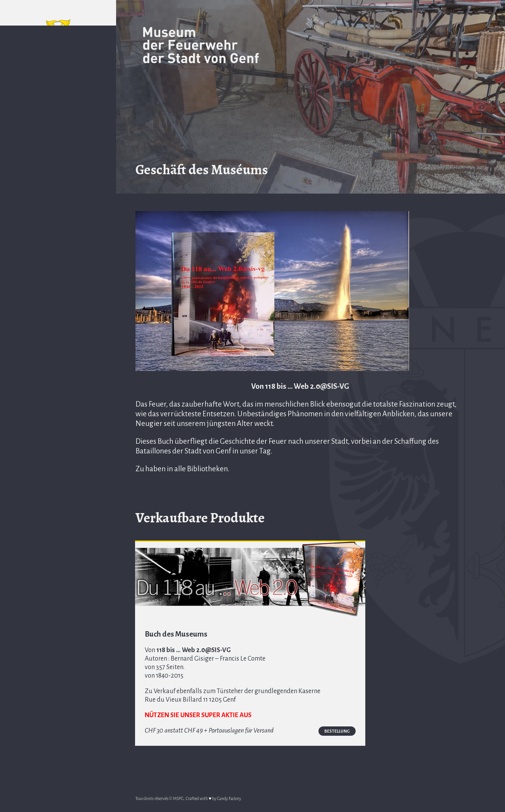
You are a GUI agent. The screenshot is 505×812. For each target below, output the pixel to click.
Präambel (58, 116)
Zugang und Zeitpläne (58, 136)
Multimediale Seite (58, 240)
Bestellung (262, 733)
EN (57, 85)
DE (71, 85)
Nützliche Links (58, 312)
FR (44, 85)
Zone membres (58, 370)
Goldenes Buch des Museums (58, 292)
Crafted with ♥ (199, 800)
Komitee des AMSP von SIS (58, 188)
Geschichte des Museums (58, 162)
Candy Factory (229, 800)
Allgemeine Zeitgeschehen (58, 266)
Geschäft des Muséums (58, 214)
